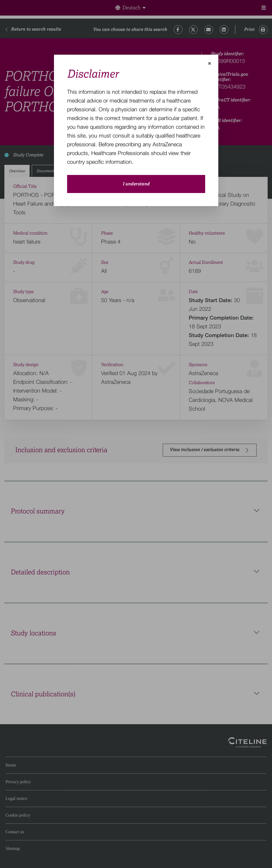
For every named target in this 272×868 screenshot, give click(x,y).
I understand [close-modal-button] (136, 184)
